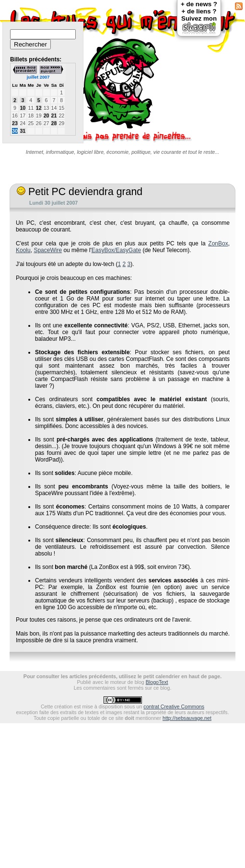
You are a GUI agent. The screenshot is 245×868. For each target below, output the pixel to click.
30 (15, 131)
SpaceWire (48, 250)
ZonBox (218, 243)
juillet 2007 (38, 77)
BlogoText (157, 682)
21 (54, 116)
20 (47, 116)
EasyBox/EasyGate (116, 250)
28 (54, 123)
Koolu (23, 250)
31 (23, 131)
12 (39, 108)
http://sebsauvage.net (187, 718)
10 (23, 108)
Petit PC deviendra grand (80, 192)
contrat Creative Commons (174, 706)
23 (15, 123)
